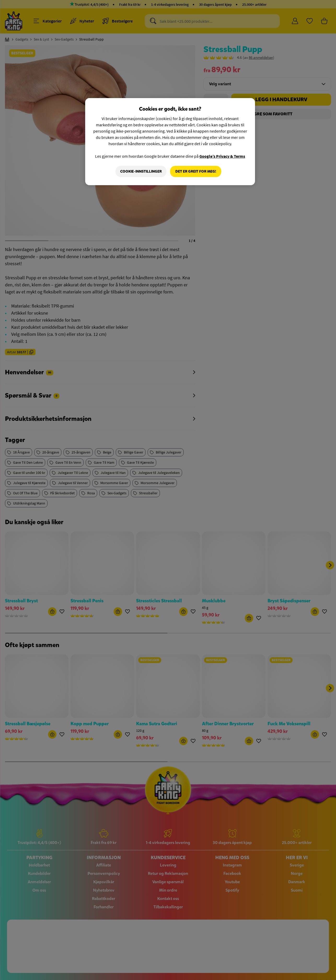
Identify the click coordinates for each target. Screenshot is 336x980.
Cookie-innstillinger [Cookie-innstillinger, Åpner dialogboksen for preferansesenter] (141, 171)
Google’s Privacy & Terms (222, 156)
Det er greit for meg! (196, 171)
